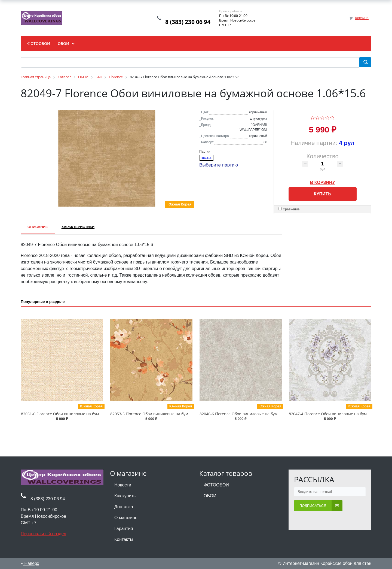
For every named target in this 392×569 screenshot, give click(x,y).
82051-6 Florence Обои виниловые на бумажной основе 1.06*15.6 (82, 414)
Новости (123, 485)
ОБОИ (210, 496)
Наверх (30, 563)
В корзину (323, 181)
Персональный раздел (43, 534)
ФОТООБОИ (216, 485)
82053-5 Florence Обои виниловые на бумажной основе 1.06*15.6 (171, 414)
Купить (322, 194)
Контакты (124, 539)
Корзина (362, 18)
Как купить (125, 496)
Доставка (124, 507)
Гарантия (124, 529)
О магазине (126, 518)
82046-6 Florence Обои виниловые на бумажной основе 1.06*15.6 (261, 414)
